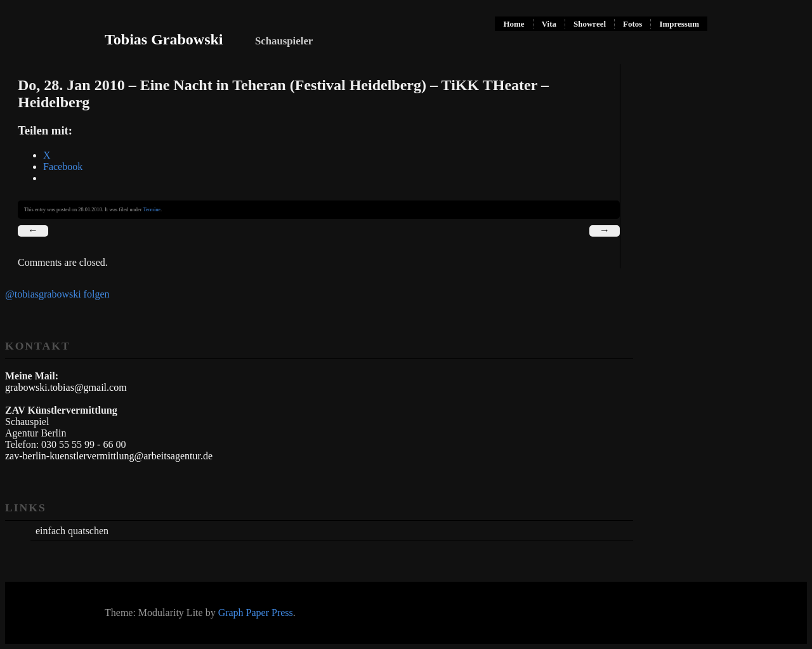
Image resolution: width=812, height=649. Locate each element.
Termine (152, 210)
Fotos (632, 24)
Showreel (590, 24)
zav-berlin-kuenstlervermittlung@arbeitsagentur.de (109, 456)
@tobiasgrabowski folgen (57, 294)
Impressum (679, 24)
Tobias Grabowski (164, 39)
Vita (549, 24)
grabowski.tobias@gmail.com (66, 387)
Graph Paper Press (256, 613)
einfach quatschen (72, 531)
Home (514, 24)
